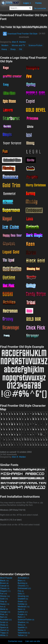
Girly (21, 594)
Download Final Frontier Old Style (20, 34)
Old (20, 49)
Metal (4, 609)
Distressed (24, 588)
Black (4, 581)
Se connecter (40, 8)
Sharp (13, 49)
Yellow (22, 635)
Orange (5, 612)
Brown (4, 583)
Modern (5, 45)
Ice (3, 607)
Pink (4, 614)
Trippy (4, 633)
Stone (22, 630)
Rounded (6, 620)
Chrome (23, 586)
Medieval (24, 607)
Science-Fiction (35, 45)
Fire (21, 591)
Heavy (4, 49)
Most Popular (6, 578)
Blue (22, 581)
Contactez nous (15, 641)
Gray (3, 601)
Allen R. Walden (19, 42)
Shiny (22, 625)
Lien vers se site (33, 641)
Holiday (22, 604)
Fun (4, 594)
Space (4, 627)
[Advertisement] (24, 549)
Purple (22, 614)
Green (22, 601)
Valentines (24, 633)
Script (4, 622)
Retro (21, 617)
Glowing (23, 596)
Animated (23, 578)
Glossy (5, 596)
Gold (4, 599)
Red (4, 617)
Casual (5, 586)
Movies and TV (18, 45)
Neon (21, 609)
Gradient (23, 599)
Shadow (23, 622)
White (4, 635)
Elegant (5, 591)
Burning (23, 583)
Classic (5, 588)
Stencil (4, 630)
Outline (23, 612)
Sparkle (22, 627)
